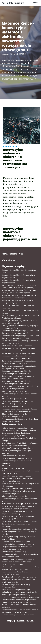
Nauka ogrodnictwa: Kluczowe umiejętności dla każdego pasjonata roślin (19, 296)
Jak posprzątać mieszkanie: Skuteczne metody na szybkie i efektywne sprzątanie (20, 568)
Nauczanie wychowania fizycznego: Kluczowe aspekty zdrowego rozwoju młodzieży (20, 410)
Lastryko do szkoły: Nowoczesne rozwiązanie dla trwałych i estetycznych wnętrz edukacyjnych (20, 524)
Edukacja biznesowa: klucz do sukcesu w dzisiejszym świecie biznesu (18, 467)
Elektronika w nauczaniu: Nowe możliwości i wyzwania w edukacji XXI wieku (19, 362)
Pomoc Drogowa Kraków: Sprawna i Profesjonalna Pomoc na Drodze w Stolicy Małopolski (19, 605)
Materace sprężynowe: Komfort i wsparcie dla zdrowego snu (20, 485)
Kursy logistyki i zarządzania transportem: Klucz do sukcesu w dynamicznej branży (19, 286)
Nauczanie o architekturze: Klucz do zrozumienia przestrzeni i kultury (16, 372)
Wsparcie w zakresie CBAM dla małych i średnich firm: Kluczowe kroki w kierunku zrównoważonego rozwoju (18, 491)
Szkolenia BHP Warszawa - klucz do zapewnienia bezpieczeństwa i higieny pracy (19, 543)
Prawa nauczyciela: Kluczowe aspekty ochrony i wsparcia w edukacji (20, 420)
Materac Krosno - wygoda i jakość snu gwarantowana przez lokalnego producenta (19, 429)
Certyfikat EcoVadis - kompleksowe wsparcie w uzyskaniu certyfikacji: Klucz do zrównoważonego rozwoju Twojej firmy (20, 612)
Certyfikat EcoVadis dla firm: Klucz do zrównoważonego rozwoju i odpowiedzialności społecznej (17, 549)
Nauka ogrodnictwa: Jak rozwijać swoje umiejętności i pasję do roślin (18, 302)
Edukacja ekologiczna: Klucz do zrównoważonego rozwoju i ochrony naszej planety (19, 394)
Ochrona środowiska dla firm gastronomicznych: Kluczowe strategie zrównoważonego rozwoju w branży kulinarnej (18, 459)
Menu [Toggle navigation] (35, 3)
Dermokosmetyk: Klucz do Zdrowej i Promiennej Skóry (16, 586)
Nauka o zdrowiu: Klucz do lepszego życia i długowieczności (19, 276)
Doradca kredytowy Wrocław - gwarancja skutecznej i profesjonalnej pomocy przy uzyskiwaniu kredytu (19, 579)
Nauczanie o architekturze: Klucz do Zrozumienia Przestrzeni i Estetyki (16, 357)
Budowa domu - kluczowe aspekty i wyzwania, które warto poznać (20, 472)
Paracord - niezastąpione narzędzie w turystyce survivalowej (17, 512)
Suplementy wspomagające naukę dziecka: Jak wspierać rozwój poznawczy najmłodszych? (20, 598)
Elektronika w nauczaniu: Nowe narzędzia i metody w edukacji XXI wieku (19, 377)
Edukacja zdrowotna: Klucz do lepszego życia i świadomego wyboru (20, 327)
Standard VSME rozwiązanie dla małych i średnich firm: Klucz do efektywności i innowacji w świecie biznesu (18, 562)
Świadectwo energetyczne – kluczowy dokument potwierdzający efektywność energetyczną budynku (17, 478)
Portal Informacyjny (13, 3)
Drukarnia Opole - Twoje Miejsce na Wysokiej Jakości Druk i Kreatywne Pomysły (20, 444)
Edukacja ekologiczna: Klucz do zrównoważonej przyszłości (14, 405)
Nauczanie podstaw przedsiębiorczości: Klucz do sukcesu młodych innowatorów (20, 332)
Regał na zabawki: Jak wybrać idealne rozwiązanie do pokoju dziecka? (16, 434)
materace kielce (11, 146)
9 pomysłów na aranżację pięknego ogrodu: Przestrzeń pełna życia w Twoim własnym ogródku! (19, 531)
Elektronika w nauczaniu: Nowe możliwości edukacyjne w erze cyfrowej (19, 367)
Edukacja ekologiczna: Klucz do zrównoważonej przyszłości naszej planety (19, 400)
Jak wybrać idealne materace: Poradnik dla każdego (19, 439)
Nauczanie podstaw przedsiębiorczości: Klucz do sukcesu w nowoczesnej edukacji (20, 337)
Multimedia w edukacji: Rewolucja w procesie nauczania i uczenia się (20, 342)
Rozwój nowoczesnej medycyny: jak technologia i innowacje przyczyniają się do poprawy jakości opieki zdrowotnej (19, 592)
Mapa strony (8, 260)
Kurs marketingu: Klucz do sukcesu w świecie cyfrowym (20, 307)
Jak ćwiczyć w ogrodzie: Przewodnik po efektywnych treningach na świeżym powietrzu (18, 451)
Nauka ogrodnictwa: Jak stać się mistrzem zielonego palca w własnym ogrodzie (19, 291)
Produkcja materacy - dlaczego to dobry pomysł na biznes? (18, 538)
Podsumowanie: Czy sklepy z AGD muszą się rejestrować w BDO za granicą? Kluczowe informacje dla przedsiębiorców (19, 506)
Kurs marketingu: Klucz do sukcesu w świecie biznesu (20, 312)
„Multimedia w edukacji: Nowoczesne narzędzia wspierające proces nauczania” (18, 347)
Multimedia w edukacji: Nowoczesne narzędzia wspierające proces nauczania (18, 352)
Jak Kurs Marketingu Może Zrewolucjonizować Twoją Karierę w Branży (20, 317)
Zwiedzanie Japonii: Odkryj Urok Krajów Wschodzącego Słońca (18, 518)
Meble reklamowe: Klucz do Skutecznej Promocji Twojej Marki (17, 573)
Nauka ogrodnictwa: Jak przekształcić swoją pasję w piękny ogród (19, 322)
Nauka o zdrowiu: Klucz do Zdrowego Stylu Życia (19, 271)
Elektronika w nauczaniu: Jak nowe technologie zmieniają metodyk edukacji (20, 387)
